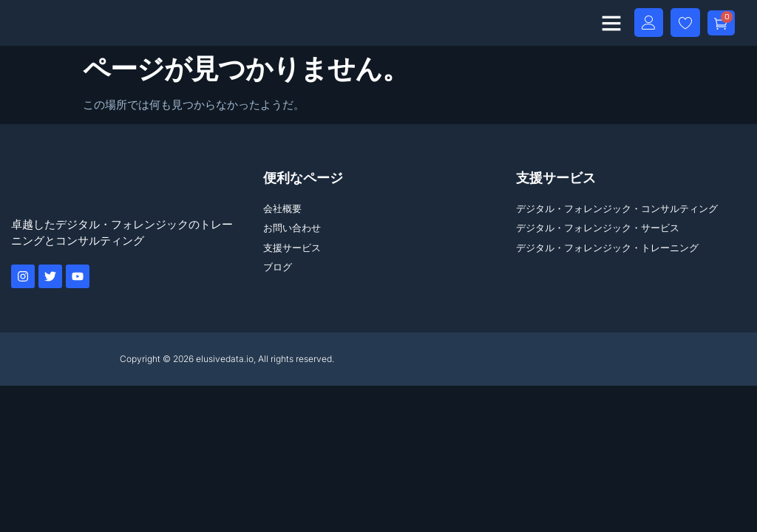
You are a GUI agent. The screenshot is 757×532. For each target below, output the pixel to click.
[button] (608, 23)
